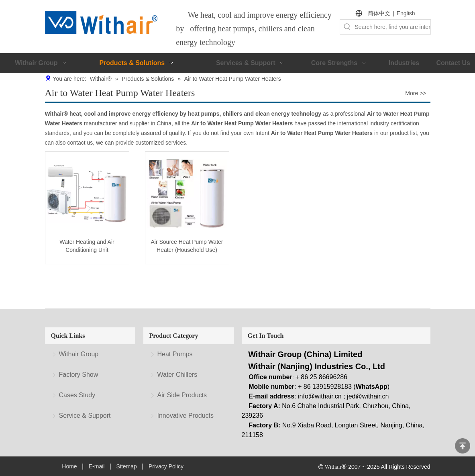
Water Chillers (177, 375)
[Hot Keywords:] (347, 27)
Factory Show (79, 375)
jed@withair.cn (368, 396)
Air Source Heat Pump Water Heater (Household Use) (187, 246)
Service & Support (85, 416)
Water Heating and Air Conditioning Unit (87, 246)
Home (69, 466)
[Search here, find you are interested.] (392, 27)
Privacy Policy (166, 466)
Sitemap (126, 466)
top (463, 446)
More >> (416, 93)
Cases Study (77, 395)
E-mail (97, 466)
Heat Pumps (175, 354)
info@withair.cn (320, 396)
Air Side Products (182, 395)
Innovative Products (186, 416)
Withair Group (79, 354)
